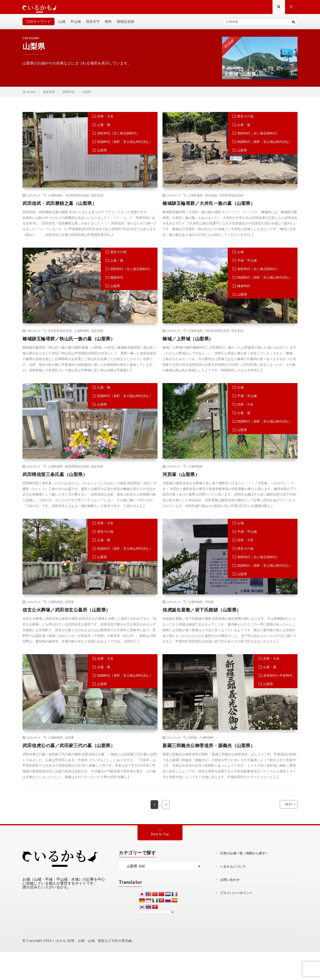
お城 (240, 255)
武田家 (69, 605)
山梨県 (102, 154)
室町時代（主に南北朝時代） (118, 137)
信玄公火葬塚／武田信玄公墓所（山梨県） (66, 613)
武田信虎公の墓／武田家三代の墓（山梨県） (69, 749)
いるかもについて (234, 870)
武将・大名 (105, 120)
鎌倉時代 (117, 281)
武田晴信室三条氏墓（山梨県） (55, 478)
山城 (62, 25)
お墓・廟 (104, 128)
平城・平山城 (247, 264)
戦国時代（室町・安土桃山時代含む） (125, 145)
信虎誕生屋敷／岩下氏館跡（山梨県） (202, 613)
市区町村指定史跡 (77, 199)
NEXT (283, 808)
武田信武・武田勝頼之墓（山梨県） (59, 207)
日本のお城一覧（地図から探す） (246, 857)
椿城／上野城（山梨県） (188, 342)
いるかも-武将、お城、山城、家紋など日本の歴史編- (93, 944)
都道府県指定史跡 (77, 470)
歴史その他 (245, 120)
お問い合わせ (230, 883)
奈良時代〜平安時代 (278, 679)
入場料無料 (55, 199)
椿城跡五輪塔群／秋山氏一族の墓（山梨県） (69, 342)
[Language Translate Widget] (157, 916)
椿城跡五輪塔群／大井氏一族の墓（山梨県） (209, 207)
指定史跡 (97, 199)
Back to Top (160, 838)
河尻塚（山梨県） (181, 478)
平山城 (75, 25)
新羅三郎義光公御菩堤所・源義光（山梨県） (209, 749)
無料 (108, 25)
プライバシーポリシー (237, 896)
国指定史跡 (125, 25)
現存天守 (93, 25)
